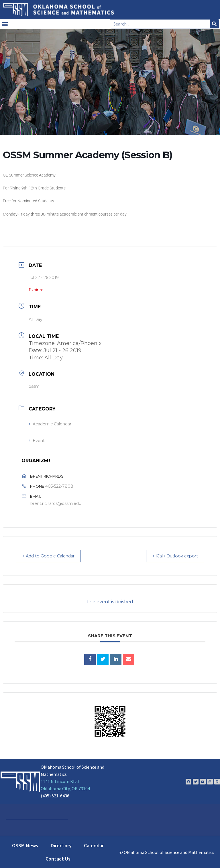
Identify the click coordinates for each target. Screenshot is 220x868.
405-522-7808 (59, 486)
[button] (5, 24)
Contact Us (58, 858)
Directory (61, 845)
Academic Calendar (50, 424)
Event (37, 441)
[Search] (214, 24)
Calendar (94, 845)
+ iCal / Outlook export (171, 556)
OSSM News (25, 845)
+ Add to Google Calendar (52, 556)
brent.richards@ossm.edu (56, 503)
